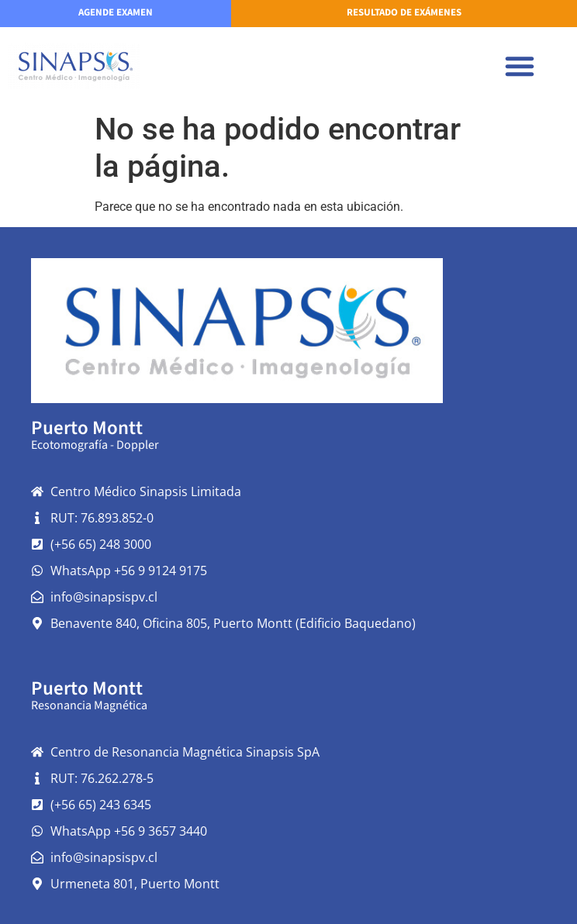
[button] (520, 66)
